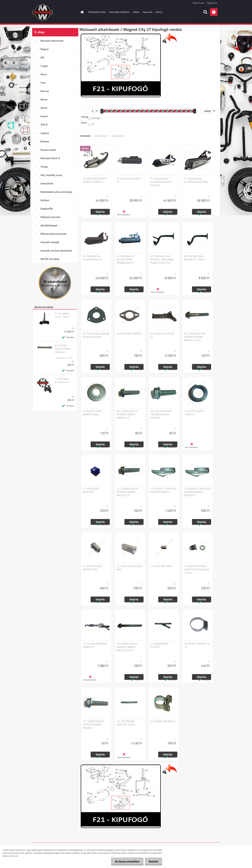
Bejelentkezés (199, 3)
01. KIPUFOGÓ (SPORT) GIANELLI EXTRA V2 (95, 180)
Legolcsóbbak (100, 136)
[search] (205, 12)
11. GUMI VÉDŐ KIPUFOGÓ (91, 490)
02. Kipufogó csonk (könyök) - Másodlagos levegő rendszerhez (162, 259)
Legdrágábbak (118, 136)
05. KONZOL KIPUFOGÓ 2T (163, 335)
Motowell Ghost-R (50, 158)
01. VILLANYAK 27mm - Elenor (62, 315)
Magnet (45, 49)
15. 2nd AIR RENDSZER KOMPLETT (95, 645)
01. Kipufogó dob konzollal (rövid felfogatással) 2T (125, 259)
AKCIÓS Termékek (50, 259)
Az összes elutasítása (127, 861)
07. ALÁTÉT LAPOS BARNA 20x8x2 (93, 413)
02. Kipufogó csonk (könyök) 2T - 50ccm (195, 258)
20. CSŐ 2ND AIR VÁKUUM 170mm (126, 723)
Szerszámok (47, 183)
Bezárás (154, 861)
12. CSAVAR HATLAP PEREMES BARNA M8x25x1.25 (127, 492)
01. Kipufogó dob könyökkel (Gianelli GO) (196, 180)
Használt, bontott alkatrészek (56, 251)
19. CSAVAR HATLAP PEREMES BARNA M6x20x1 (94, 725)
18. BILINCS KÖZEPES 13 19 (197, 645)
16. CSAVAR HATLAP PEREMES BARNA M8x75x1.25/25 (127, 647)
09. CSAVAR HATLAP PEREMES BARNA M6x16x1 (161, 414)
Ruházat (45, 200)
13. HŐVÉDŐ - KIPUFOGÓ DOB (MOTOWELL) (164, 490)
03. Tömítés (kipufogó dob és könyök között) (96, 335)
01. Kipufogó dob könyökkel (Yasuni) (92, 258)
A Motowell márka (97, 12)
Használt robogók (50, 242)
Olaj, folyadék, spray (51, 175)
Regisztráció (212, 3)
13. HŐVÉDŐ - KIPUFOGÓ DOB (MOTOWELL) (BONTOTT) (198, 492)
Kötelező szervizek (50, 217)
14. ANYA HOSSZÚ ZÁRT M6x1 (129, 568)
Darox (44, 74)
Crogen (44, 66)
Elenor (44, 108)
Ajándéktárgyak (49, 225)
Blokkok (45, 141)
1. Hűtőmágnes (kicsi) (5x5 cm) (62, 380)
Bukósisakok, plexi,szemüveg (56, 192)
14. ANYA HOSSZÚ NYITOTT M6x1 (92, 568)
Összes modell (48, 150)
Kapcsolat (148, 12)
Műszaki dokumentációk (54, 234)
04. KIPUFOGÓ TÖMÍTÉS (129, 334)
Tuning (44, 167)
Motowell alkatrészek (52, 41)
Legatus (45, 133)
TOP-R (44, 125)
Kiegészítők (47, 209)
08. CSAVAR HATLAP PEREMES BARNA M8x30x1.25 (127, 414)
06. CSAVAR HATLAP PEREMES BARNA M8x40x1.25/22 (195, 337)
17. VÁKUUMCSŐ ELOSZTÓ (159, 645)
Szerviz (159, 12)
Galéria (136, 12)
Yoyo (43, 83)
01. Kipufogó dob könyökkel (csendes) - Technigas (162, 182)
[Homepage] (82, 12)
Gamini (44, 116)
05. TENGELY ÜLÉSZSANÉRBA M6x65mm (63, 349)
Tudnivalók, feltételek (119, 12)
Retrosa (45, 91)
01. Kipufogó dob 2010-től (129, 180)
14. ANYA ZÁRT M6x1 (162, 566)
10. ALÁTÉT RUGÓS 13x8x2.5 (194, 413)
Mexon (44, 100)
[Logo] (55, 12)
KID (42, 58)
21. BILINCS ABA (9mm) (163, 721)
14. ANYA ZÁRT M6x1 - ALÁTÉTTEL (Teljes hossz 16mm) (197, 570)
